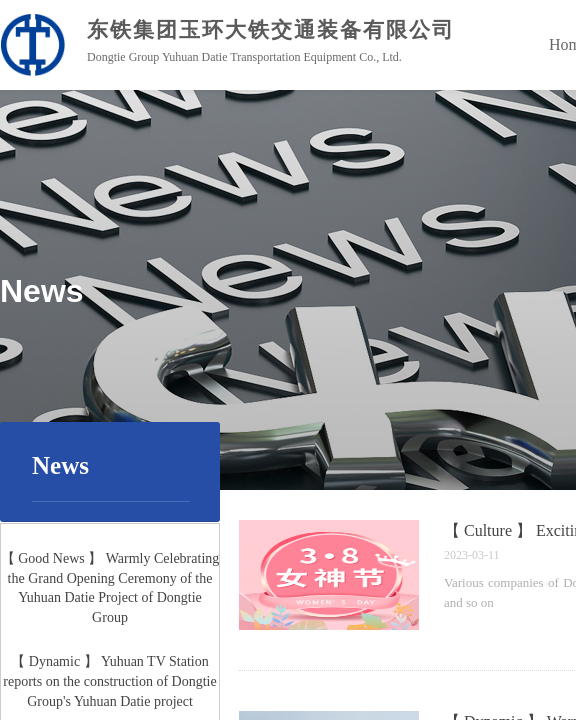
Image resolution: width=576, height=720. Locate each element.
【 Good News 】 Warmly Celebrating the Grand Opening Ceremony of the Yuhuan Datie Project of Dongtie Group (110, 589)
